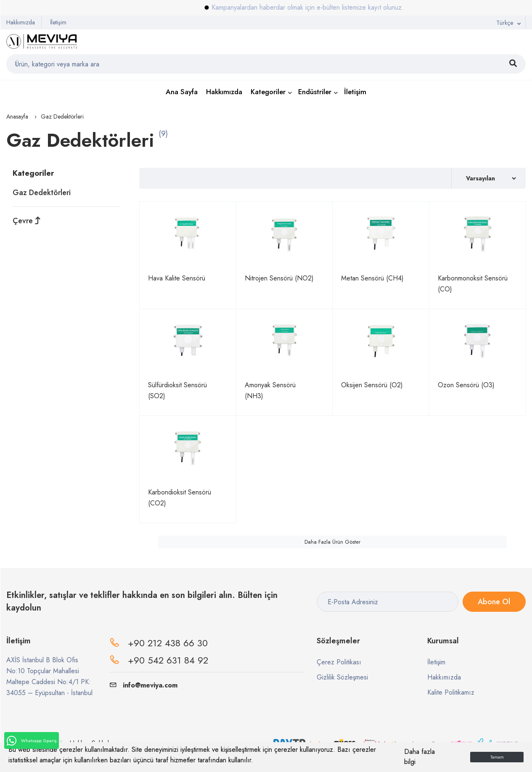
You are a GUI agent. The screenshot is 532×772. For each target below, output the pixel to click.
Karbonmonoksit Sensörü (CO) (473, 284)
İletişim (58, 22)
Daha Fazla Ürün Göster (332, 542)
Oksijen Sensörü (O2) (372, 385)
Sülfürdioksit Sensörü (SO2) (177, 390)
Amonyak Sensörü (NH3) (270, 390)
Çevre (27, 221)
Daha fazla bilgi (420, 757)
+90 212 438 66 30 (168, 643)
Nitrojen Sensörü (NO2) (279, 278)
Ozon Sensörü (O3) (466, 385)
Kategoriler (268, 92)
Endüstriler (315, 92)
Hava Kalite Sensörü (177, 278)
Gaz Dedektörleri (42, 193)
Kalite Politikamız (451, 692)
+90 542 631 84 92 (168, 660)
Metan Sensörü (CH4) (372, 278)
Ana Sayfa (182, 92)
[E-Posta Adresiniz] (388, 602)
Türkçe (505, 23)
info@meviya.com (144, 685)
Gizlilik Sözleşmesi (342, 677)
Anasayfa (17, 116)
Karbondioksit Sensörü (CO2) (180, 498)
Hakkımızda (21, 22)
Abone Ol (494, 602)
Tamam (497, 757)
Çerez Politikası (339, 662)
